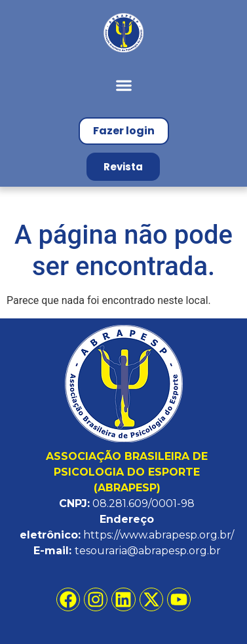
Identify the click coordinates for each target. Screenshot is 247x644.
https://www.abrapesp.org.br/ (159, 535)
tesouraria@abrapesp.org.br (148, 551)
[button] (123, 85)
